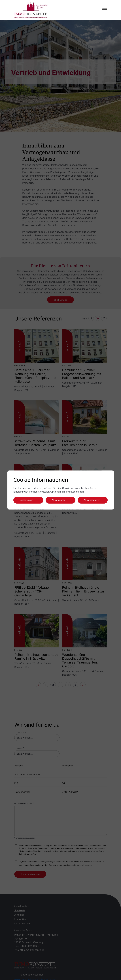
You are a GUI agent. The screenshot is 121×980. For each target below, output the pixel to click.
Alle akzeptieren (92, 500)
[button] (103, 10)
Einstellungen (26, 500)
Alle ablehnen (59, 500)
